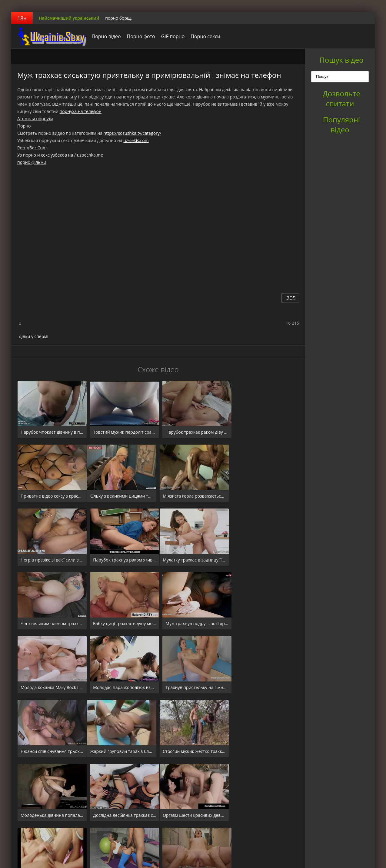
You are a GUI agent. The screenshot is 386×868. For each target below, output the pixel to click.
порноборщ (49, 36)
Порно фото (139, 36)
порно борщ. (118, 18)
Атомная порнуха (35, 119)
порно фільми (32, 162)
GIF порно (171, 36)
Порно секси (204, 36)
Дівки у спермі (33, 336)
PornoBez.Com (32, 148)
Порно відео (105, 36)
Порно (24, 126)
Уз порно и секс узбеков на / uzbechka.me (60, 155)
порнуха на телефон (81, 111)
